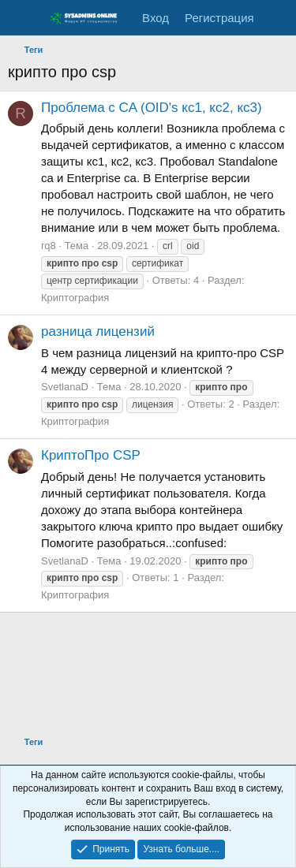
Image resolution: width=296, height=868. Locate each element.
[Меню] (22, 18)
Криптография (75, 298)
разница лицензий (98, 332)
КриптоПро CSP (91, 455)
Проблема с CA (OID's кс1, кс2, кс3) (152, 108)
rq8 (49, 246)
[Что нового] (277, 18)
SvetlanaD (65, 387)
